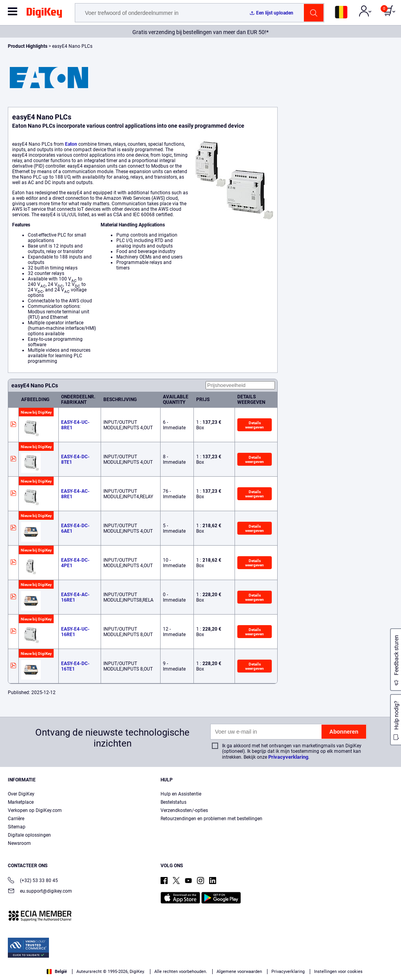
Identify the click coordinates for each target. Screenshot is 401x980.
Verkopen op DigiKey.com (35, 810)
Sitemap (17, 827)
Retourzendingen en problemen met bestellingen (211, 819)
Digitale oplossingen (29, 835)
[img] (44, 14)
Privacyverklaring (288, 757)
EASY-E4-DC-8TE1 (75, 459)
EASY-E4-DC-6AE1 (75, 528)
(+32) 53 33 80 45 (33, 881)
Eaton (71, 144)
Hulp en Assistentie (181, 794)
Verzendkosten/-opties (184, 810)
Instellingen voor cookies (338, 972)
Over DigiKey (21, 794)
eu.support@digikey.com (40, 892)
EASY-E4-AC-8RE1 (75, 494)
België (57, 972)
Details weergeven (255, 425)
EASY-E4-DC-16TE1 (75, 666)
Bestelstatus (173, 802)
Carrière (16, 819)
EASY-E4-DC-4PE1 (75, 563)
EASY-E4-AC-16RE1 (75, 597)
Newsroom (19, 843)
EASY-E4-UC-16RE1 (75, 632)
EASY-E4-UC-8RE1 (75, 425)
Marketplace (21, 802)
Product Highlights (28, 46)
